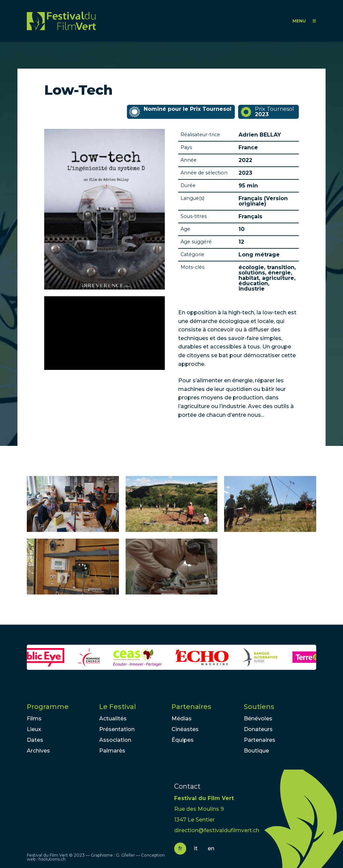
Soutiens (259, 707)
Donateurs (258, 729)
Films (34, 719)
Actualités (113, 719)
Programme (48, 707)
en (211, 848)
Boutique (256, 751)
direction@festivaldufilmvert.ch (217, 830)
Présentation (117, 729)
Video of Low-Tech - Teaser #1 (105, 333)
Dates (35, 740)
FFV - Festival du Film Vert (61, 21)
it (196, 848)
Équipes (183, 740)
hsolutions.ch (52, 859)
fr (180, 848)
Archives (38, 751)
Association (115, 740)
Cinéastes (185, 729)
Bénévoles (258, 719)
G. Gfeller (125, 855)
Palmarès (112, 751)
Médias (182, 719)
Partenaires (191, 707)
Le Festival (118, 707)
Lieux (34, 729)
